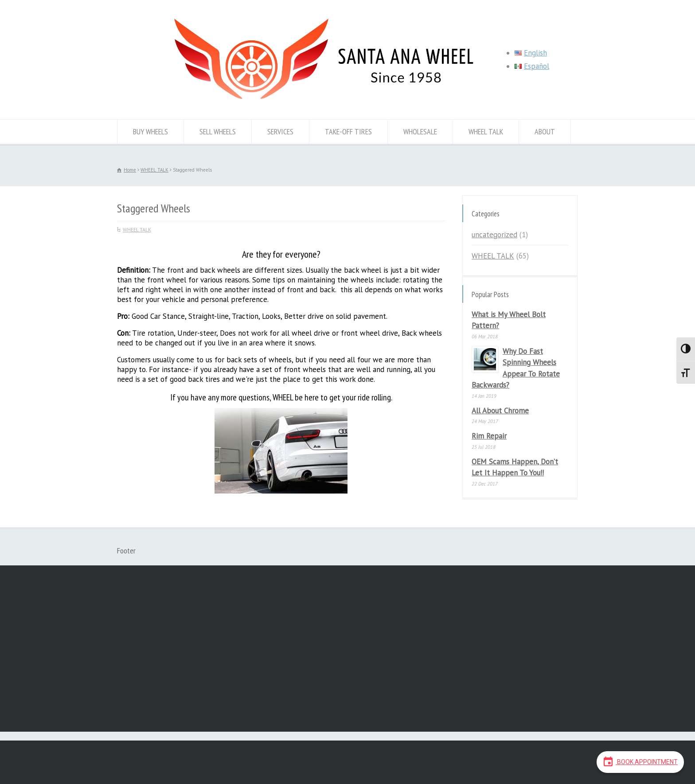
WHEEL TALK (486, 131)
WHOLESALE (420, 131)
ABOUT (545, 131)
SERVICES (280, 131)
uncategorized (494, 235)
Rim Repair (489, 436)
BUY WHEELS (150, 131)
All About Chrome (500, 411)
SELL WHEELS (218, 131)
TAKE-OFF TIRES (348, 131)
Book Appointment (640, 761)
